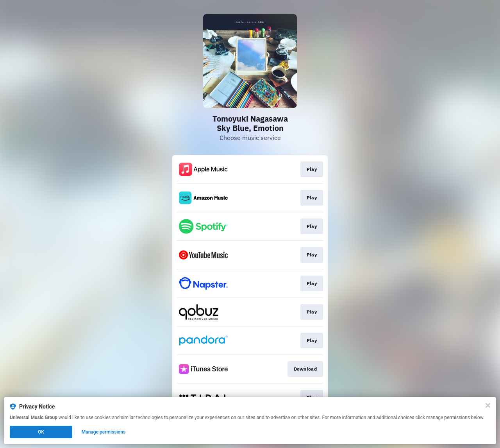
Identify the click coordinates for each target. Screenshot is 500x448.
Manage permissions (104, 432)
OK (41, 432)
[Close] (488, 405)
